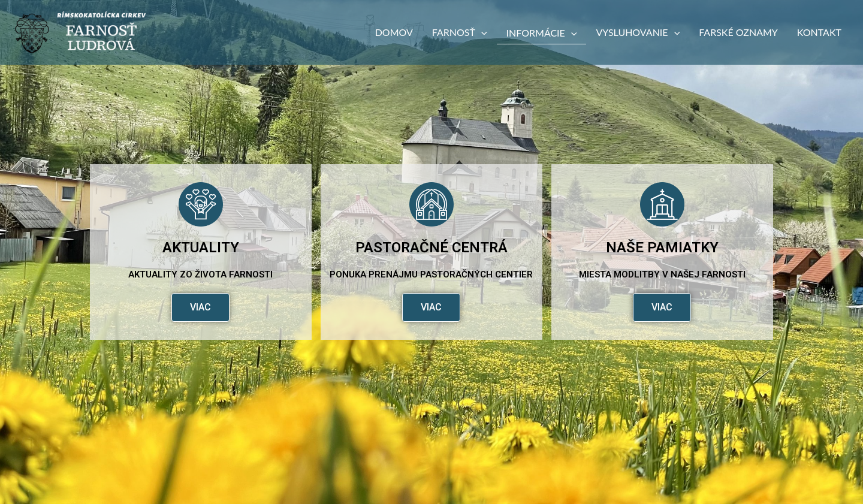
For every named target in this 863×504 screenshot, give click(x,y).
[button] (481, 32)
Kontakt (819, 32)
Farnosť (460, 32)
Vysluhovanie (638, 32)
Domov (394, 32)
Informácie (542, 33)
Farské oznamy (738, 32)
